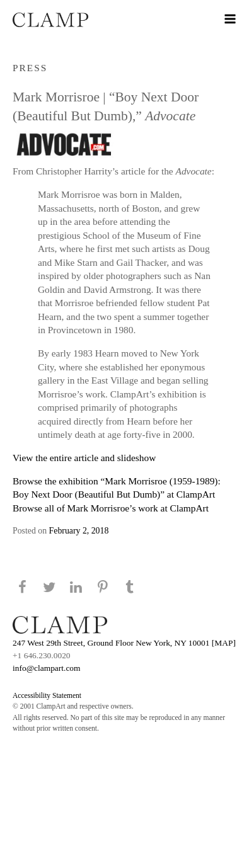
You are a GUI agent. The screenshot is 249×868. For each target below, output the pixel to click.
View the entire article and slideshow (84, 458)
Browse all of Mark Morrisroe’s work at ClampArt (111, 508)
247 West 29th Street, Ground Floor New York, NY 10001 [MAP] (124, 643)
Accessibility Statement (47, 695)
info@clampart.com (47, 668)
